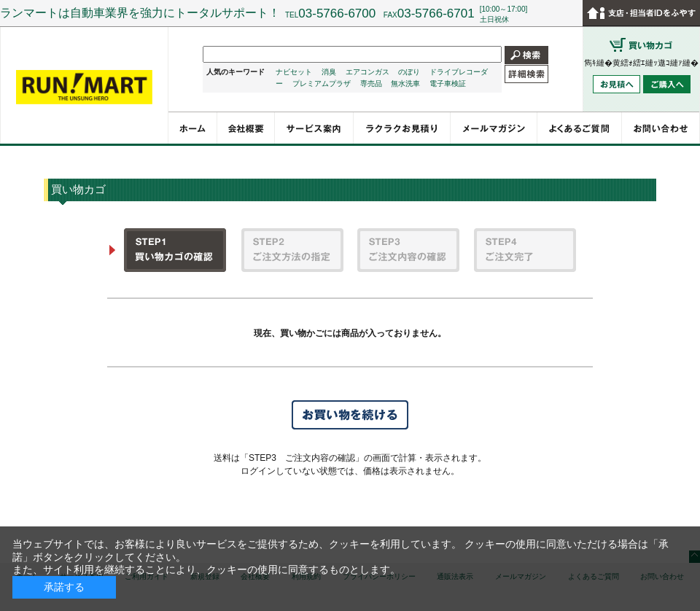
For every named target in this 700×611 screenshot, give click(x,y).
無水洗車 (405, 83)
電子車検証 (448, 83)
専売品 (371, 83)
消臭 (329, 72)
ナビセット (294, 72)
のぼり (409, 72)
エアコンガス (367, 72)
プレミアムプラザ (322, 83)
